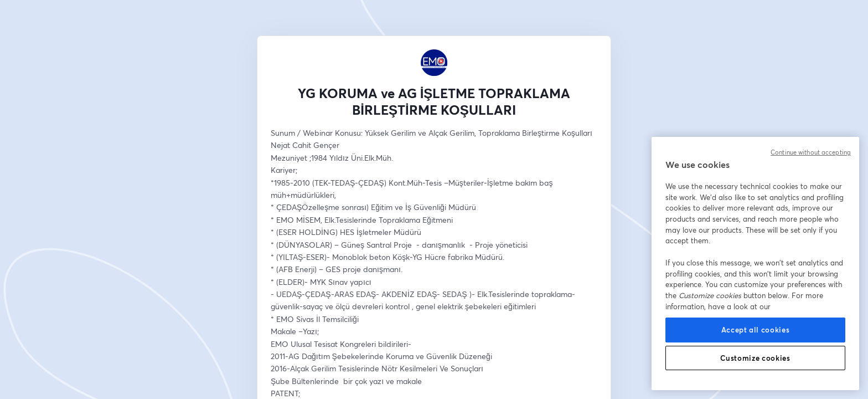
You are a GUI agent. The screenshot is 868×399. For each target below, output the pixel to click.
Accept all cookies (756, 330)
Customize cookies (755, 358)
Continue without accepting (811, 152)
